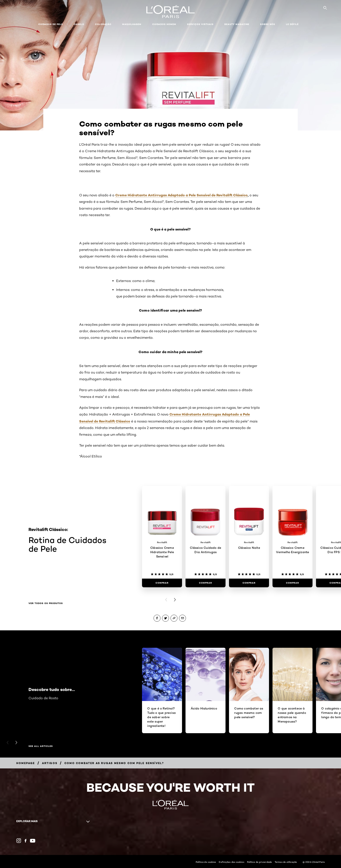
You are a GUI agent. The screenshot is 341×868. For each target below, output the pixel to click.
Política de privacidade (259, 862)
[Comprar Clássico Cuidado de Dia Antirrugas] (206, 583)
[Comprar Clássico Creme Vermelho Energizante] (293, 583)
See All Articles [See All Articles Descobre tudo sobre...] (41, 746)
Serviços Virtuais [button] (200, 24)
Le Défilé (292, 24)
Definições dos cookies (231, 862)
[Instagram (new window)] (19, 841)
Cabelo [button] (79, 24)
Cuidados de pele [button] (51, 24)
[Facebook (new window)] (26, 841)
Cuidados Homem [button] (164, 24)
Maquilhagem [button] (132, 24)
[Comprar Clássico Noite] (249, 583)
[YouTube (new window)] (33, 841)
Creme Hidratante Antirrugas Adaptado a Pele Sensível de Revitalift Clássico (181, 195)
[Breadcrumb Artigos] (50, 763)
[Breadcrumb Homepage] (26, 763)
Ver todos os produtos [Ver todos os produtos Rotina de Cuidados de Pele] (46, 603)
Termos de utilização (286, 862)
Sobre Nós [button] (268, 24)
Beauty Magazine (237, 24)
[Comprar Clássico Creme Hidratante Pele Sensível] (162, 583)
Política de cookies (206, 862)
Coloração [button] (103, 24)
